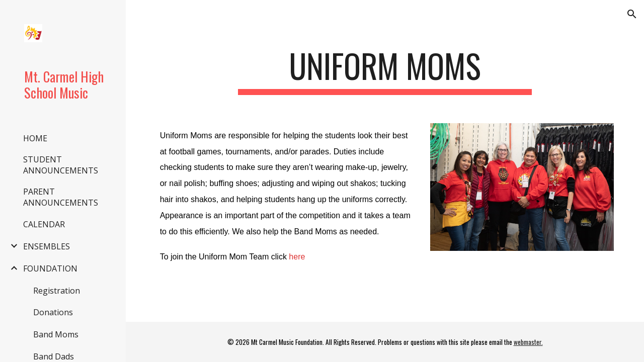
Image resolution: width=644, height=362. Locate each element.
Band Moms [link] (56, 334)
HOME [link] (35, 138)
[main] (385, 71)
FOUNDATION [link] (50, 268)
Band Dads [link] (54, 356)
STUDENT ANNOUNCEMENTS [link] (61, 165)
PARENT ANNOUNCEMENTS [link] (61, 197)
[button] (632, 14)
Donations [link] (53, 312)
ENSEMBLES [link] (47, 246)
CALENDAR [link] (44, 224)
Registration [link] (57, 291)
